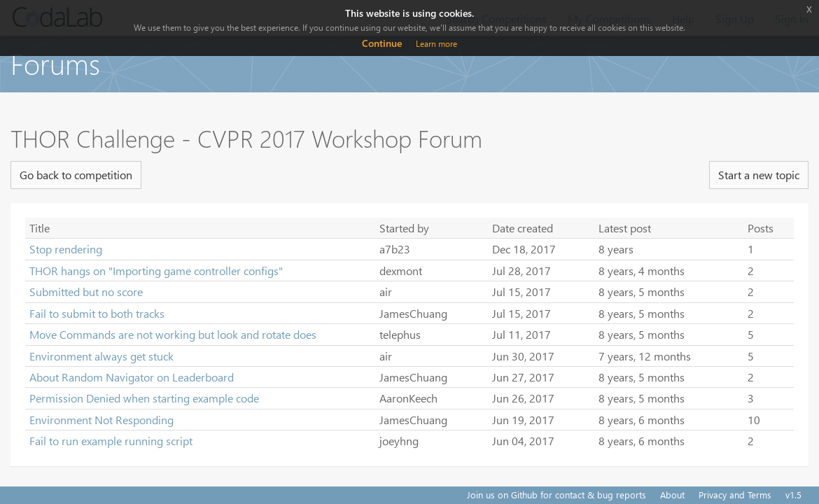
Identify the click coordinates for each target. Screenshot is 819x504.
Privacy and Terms (735, 495)
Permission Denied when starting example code (144, 398)
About (672, 495)
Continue (382, 43)
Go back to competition (76, 175)
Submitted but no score (86, 292)
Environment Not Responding (101, 420)
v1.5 (793, 495)
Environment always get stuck (101, 356)
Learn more (436, 44)
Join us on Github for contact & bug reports (556, 495)
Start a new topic (759, 175)
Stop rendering (66, 249)
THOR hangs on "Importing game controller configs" (156, 271)
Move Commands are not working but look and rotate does (173, 334)
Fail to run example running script (111, 441)
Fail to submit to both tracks (97, 313)
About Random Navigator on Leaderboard (132, 377)
